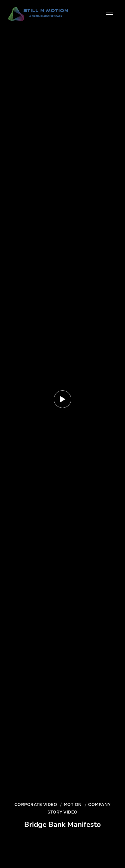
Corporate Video (36, 804)
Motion (73, 804)
